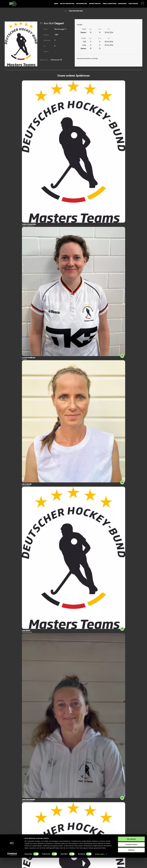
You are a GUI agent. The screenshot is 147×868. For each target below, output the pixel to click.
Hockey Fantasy (95, 4)
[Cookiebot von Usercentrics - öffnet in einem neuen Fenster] (12, 864)
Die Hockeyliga (82, 4)
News (56, 4)
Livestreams (133, 4)
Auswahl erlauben (131, 855)
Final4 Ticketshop (110, 4)
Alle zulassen (131, 849)
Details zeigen (100, 864)
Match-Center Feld (67, 4)
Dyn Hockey (122, 4)
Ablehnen (131, 860)
